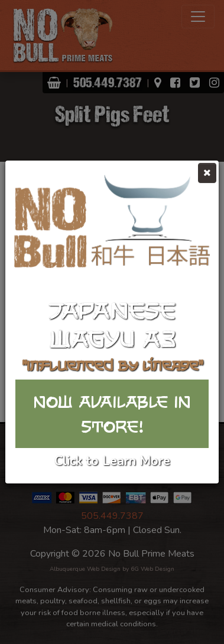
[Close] (207, 173)
